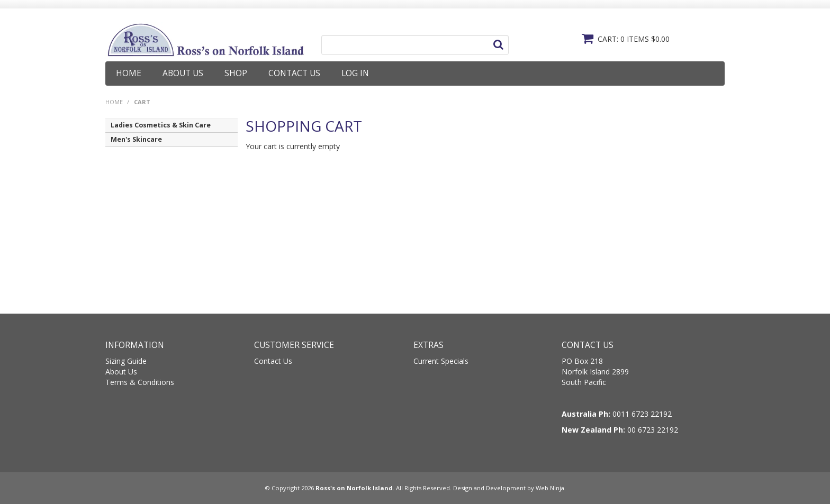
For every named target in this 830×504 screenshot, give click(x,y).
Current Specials (441, 361)
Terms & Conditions (140, 382)
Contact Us (294, 73)
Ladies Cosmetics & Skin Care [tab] (161, 125)
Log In (355, 73)
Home (129, 73)
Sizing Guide (126, 361)
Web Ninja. (551, 488)
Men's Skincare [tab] (136, 139)
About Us (183, 73)
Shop (236, 73)
